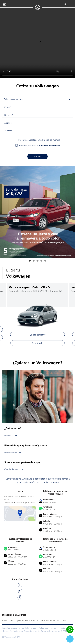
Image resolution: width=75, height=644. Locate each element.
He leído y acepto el (39, 146)
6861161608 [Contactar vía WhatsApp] (20, 548)
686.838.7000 (50, 502)
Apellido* (8, 123)
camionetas (65, 628)
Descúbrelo (38, 343)
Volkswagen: (44, 628)
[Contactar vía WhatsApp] (70, 629)
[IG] (20, 591)
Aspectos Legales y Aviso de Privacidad (19, 628)
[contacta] (20, 513)
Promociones (13, 453)
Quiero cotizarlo (38, 335)
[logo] (38, 9)
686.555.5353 (50, 550)
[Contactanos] (62, 4)
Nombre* (9, 115)
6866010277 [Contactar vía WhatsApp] (55, 508)
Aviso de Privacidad (49, 145)
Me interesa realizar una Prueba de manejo (39, 140)
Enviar (37, 156)
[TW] (20, 597)
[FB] (20, 586)
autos (54, 628)
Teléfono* (9, 131)
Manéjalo (11, 435)
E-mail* (8, 107)
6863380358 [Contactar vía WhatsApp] (55, 556)
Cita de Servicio (14, 469)
